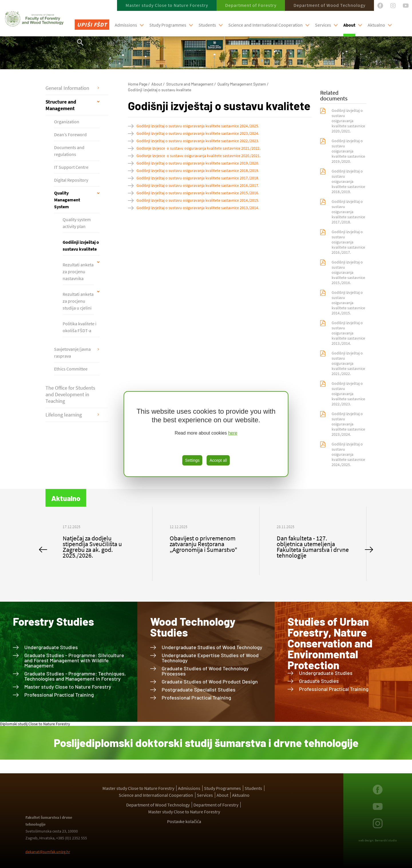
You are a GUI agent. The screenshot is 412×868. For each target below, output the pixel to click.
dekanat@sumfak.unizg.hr (48, 852)
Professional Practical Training (59, 695)
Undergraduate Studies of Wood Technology (212, 647)
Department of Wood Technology (329, 5)
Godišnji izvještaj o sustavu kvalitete (81, 245)
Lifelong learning (64, 415)
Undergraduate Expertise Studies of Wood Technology (210, 658)
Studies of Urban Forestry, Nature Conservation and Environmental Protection (330, 643)
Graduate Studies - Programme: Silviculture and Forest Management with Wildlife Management (74, 660)
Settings (192, 460)
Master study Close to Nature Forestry (167, 5)
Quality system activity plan (77, 223)
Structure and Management (61, 105)
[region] (206, 434)
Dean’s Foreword (70, 134)
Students (207, 25)
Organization (67, 122)
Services (323, 25)
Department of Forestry (251, 5)
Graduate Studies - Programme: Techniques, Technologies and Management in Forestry (75, 676)
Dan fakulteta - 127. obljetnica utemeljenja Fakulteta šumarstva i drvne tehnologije (313, 547)
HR (111, 43)
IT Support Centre (71, 167)
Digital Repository (71, 180)
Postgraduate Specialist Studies (199, 689)
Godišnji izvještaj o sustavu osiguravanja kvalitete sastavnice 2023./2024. (198, 133)
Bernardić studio (386, 840)
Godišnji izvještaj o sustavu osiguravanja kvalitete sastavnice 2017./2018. (198, 178)
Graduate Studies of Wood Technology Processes (205, 671)
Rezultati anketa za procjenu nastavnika (78, 272)
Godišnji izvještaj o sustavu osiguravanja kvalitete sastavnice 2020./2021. (348, 121)
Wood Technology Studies (193, 627)
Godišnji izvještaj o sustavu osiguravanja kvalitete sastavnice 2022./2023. (198, 141)
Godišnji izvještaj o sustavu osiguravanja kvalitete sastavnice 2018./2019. (198, 171)
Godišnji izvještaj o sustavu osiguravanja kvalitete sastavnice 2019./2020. (198, 163)
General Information (67, 88)
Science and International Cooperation (266, 25)
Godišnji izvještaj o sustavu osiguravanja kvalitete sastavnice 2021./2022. (348, 363)
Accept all (218, 460)
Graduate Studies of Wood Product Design (210, 681)
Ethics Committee (71, 369)
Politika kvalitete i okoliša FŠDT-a (80, 327)
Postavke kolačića (184, 821)
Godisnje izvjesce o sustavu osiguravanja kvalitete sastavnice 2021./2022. (198, 148)
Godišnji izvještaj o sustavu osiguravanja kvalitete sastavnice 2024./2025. (198, 126)
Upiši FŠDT (92, 24)
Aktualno (376, 25)
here (233, 433)
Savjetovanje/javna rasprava (72, 352)
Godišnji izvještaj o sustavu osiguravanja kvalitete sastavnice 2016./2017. (198, 185)
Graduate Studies (319, 681)
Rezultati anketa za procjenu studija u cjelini (78, 301)
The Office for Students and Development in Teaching (70, 394)
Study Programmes (168, 25)
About (349, 25)
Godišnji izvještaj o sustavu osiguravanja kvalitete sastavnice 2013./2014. (198, 208)
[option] (99, 544)
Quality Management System (67, 200)
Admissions (126, 25)
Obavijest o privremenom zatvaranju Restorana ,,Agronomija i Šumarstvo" (203, 544)
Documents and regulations (69, 151)
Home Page (138, 84)
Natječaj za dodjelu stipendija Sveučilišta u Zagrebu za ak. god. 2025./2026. (92, 547)
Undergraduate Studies (51, 647)
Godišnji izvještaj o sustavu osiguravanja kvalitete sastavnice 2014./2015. (198, 200)
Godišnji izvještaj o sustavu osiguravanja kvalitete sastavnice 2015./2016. (198, 193)
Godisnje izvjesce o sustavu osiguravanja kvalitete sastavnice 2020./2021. (198, 156)
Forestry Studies (53, 621)
